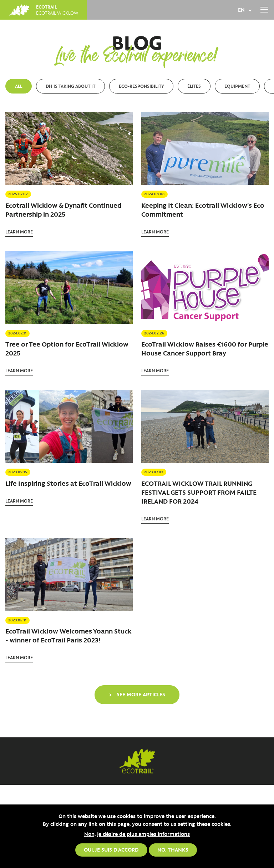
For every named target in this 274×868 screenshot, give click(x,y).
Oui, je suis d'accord (111, 849)
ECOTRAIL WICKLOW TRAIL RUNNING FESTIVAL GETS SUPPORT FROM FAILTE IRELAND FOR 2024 (199, 492)
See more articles (141, 694)
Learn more (19, 231)
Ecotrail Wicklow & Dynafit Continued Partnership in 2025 (63, 210)
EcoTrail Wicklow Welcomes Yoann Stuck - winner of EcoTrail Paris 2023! (68, 635)
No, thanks (173, 849)
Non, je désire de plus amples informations (137, 834)
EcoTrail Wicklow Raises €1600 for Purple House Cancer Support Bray (205, 349)
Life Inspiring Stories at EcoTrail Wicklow (68, 483)
